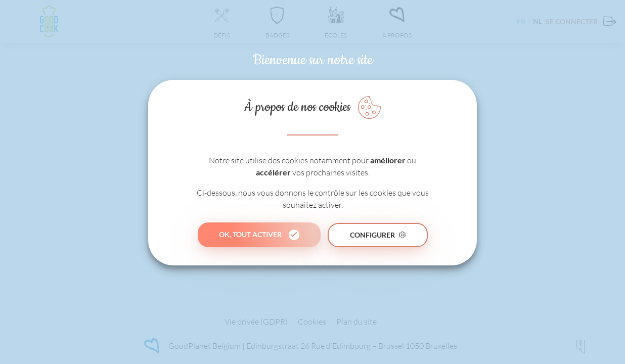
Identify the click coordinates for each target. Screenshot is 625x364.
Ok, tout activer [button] (250, 234)
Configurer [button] (372, 235)
